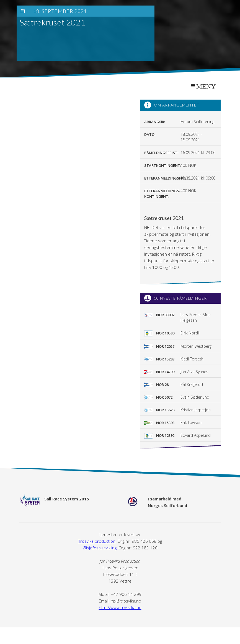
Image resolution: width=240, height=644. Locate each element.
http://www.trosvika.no (120, 607)
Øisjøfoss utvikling (100, 548)
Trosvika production (97, 541)
